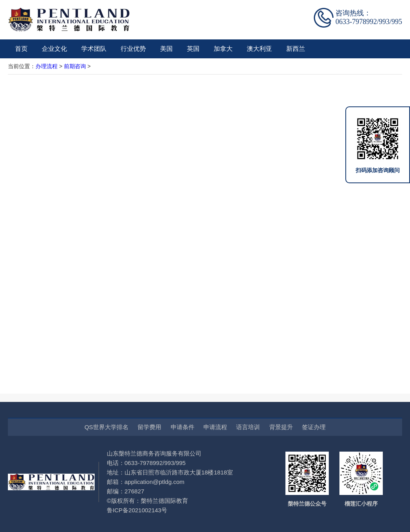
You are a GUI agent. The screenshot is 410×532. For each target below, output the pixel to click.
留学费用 (149, 427)
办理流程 (47, 66)
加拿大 (223, 49)
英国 (193, 49)
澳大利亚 (259, 49)
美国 (166, 49)
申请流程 (215, 427)
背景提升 (281, 427)
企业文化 (54, 49)
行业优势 (133, 49)
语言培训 (248, 427)
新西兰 (296, 49)
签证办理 (314, 427)
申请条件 (183, 427)
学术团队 (94, 49)
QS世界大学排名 (106, 427)
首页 (21, 49)
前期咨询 (75, 66)
